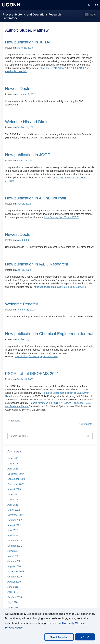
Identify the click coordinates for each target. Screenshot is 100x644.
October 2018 (15, 597)
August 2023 (14, 489)
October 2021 (15, 546)
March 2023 (14, 510)
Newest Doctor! (19, 89)
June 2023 (13, 494)
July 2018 (12, 602)
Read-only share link (16, 71)
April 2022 (13, 536)
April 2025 (13, 469)
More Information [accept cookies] (59, 637)
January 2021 (15, 561)
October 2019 (15, 577)
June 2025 (13, 458)
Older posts (13, 421)
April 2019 (13, 592)
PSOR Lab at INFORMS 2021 (32, 374)
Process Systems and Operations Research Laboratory (32, 16)
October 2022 (15, 520)
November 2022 (16, 515)
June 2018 (13, 607)
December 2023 (16, 484)
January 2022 (15, 541)
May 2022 (13, 530)
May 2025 (13, 464)
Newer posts (87, 424)
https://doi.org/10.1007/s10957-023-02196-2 (63, 68)
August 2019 (14, 582)
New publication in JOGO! (28, 155)
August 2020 (14, 566)
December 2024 (16, 474)
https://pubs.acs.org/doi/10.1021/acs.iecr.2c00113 (60, 287)
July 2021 (12, 551)
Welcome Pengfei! (21, 304)
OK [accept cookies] (85, 637)
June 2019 (13, 587)
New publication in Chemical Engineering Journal (49, 334)
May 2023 (13, 499)
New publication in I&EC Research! (37, 264)
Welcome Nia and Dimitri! (28, 122)
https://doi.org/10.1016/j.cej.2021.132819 (36, 356)
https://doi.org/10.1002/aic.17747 (61, 217)
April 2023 (13, 505)
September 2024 (16, 479)
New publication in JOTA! (28, 42)
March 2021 (14, 556)
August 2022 (14, 525)
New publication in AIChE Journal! (36, 198)
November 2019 (16, 571)
